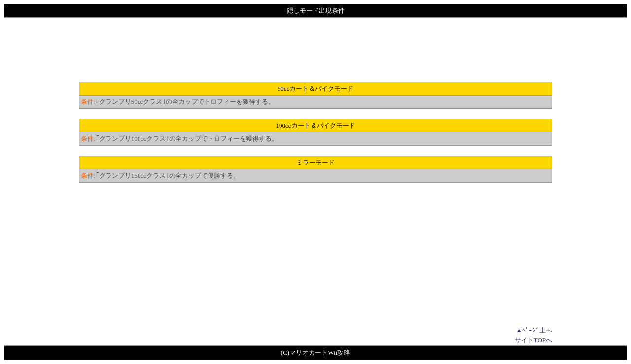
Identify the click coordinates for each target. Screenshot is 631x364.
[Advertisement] (315, 50)
